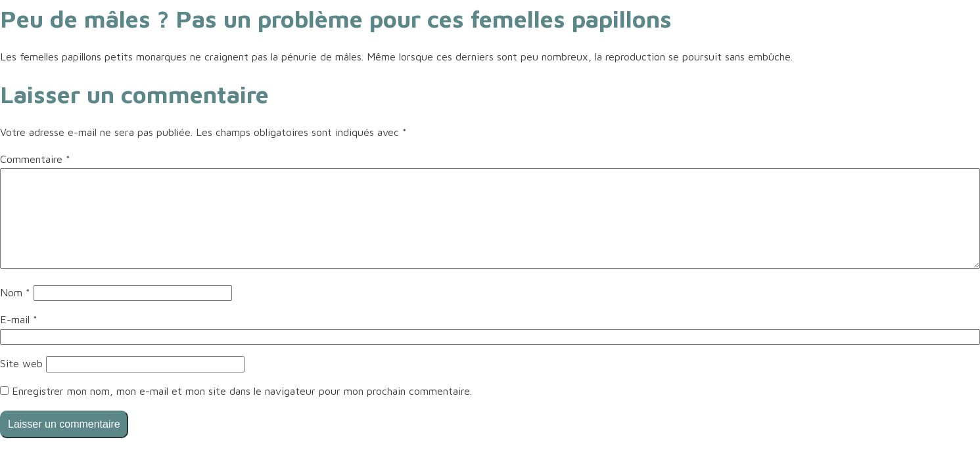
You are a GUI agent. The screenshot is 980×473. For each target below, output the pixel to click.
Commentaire (35, 159)
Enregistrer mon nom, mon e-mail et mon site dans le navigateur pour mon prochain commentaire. (242, 391)
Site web (21, 363)
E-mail (19, 319)
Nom (15, 292)
